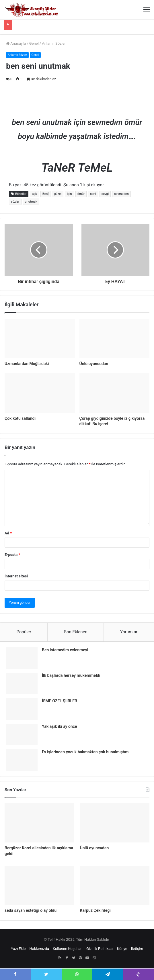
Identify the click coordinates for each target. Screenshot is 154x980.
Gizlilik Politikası (100, 949)
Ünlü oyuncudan (94, 364)
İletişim (137, 949)
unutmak (31, 202)
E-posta (12, 555)
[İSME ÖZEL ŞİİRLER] (22, 709)
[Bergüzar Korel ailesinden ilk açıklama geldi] (39, 823)
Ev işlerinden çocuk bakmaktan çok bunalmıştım (85, 752)
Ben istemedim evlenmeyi (65, 650)
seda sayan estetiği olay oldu (31, 910)
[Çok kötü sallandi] (40, 393)
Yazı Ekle (18, 949)
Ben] (46, 194)
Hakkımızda (39, 949)
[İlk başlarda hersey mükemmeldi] (22, 684)
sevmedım (121, 194)
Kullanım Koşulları (68, 949)
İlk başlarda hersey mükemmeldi (71, 675)
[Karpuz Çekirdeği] (115, 885)
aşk (34, 194)
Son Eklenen (76, 632)
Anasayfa (16, 43)
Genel (34, 43)
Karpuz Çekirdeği (95, 910)
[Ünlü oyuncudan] (115, 338)
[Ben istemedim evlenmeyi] (22, 658)
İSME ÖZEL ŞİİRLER (60, 701)
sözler (15, 202)
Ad (8, 533)
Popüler (24, 632)
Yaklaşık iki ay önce (60, 726)
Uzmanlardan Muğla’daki (27, 364)
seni (93, 194)
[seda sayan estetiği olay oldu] (39, 885)
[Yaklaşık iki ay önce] (22, 735)
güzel (58, 194)
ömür (81, 194)
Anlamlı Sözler (54, 43)
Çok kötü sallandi (20, 418)
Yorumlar (129, 632)
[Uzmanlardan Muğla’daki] (40, 338)
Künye (122, 949)
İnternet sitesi (16, 576)
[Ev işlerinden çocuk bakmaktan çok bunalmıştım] (22, 760)
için (69, 194)
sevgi (105, 194)
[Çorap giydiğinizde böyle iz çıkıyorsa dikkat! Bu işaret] (115, 393)
